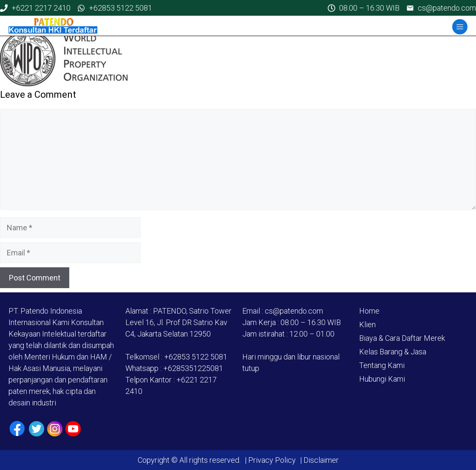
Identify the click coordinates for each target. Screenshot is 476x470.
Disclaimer (320, 460)
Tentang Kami (382, 365)
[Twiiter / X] (37, 429)
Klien (367, 324)
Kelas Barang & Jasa (393, 352)
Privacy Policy (272, 460)
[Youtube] (73, 429)
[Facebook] (17, 429)
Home (369, 311)
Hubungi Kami (382, 379)
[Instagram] (55, 429)
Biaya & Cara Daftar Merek (402, 338)
